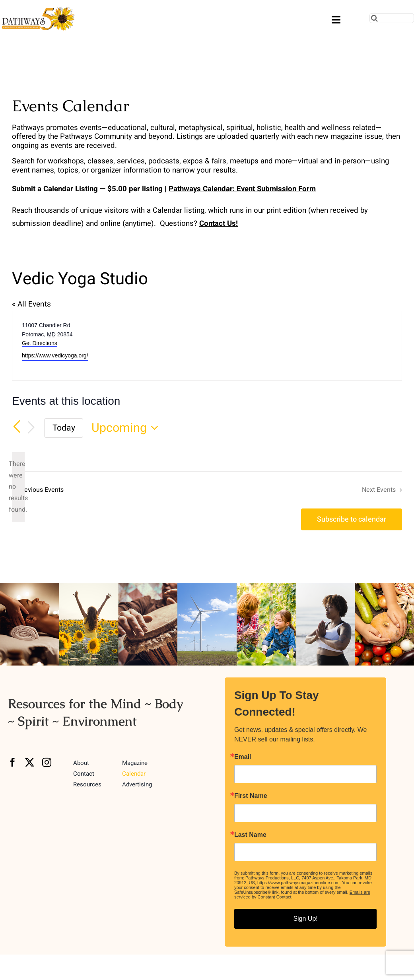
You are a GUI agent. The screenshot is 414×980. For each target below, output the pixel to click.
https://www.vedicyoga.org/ (55, 355)
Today (64, 428)
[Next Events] (31, 428)
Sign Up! (305, 919)
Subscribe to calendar (352, 519)
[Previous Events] (17, 427)
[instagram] (47, 762)
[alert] (18, 487)
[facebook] (13, 762)
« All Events (31, 304)
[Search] (374, 18)
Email (243, 757)
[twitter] (30, 762)
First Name (251, 796)
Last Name (250, 835)
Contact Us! (219, 223)
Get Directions (40, 343)
